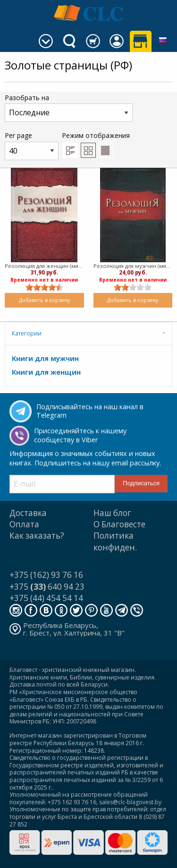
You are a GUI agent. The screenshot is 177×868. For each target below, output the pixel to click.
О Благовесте (119, 524)
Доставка (28, 513)
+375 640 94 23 (47, 587)
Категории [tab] (27, 333)
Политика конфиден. (115, 541)
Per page (32, 145)
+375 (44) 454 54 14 (46, 598)
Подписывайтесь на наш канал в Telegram (90, 411)
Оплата (24, 524)
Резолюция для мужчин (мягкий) (133, 266)
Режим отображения (96, 144)
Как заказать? (37, 536)
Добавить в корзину (44, 300)
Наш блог (112, 513)
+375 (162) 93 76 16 (46, 575)
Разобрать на (69, 107)
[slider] (44, 287)
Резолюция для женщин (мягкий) (44, 266)
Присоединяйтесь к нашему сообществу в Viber (80, 435)
